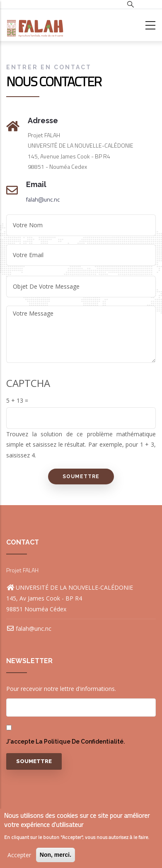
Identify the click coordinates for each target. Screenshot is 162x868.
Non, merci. (56, 855)
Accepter (19, 855)
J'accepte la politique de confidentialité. (65, 742)
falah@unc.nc (43, 199)
